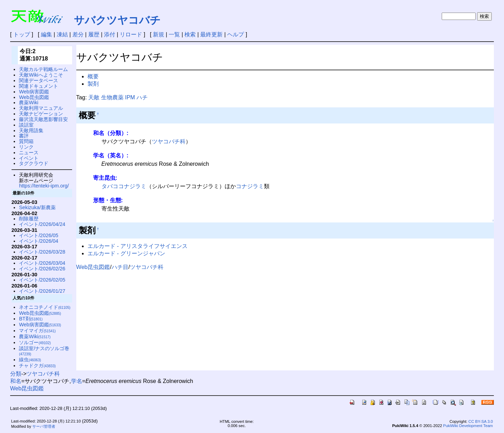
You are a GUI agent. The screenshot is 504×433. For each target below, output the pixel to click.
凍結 (62, 34)
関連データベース (38, 80)
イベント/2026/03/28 (42, 252)
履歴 (94, 34)
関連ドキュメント (38, 86)
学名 (77, 381)
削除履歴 (29, 219)
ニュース (29, 152)
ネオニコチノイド (45, 307)
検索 (190, 34)
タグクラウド (34, 163)
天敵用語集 (31, 130)
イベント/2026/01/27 (42, 291)
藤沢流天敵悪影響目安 (43, 119)
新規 (159, 34)
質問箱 (26, 141)
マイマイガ (37, 331)
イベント (29, 158)
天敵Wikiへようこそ (41, 75)
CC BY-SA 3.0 (481, 421)
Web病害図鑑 (34, 92)
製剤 (93, 84)
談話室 (26, 125)
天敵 (94, 97)
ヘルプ (236, 34)
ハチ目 (120, 267)
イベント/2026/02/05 (42, 280)
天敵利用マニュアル (41, 108)
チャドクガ (37, 365)
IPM (130, 97)
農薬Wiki (29, 102)
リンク (26, 147)
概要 (93, 76)
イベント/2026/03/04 (42, 263)
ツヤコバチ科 (169, 141)
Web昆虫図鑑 (93, 267)
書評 (24, 136)
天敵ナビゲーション (41, 114)
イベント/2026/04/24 (42, 224)
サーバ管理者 (44, 426)
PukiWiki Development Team (468, 426)
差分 (78, 34)
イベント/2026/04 (38, 241)
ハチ (142, 97)
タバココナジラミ (124, 186)
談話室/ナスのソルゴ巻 (44, 351)
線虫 (30, 360)
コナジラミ (250, 186)
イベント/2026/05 (38, 235)
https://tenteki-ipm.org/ (44, 186)
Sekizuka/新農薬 (37, 207)
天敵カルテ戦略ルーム (43, 69)
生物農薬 (112, 97)
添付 (110, 34)
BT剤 (31, 319)
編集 (47, 34)
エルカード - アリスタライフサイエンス (138, 246)
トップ (22, 34)
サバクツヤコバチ (117, 20)
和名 (16, 381)
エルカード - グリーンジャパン (126, 253)
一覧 (174, 34)
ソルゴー (35, 342)
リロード (131, 34)
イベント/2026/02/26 (42, 269)
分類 (16, 374)
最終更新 (211, 34)
